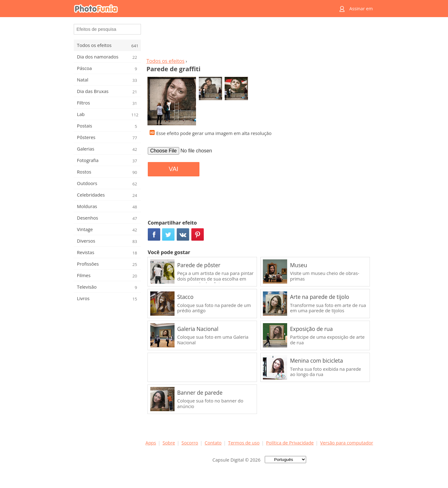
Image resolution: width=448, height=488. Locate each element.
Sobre (169, 443)
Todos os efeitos (166, 61)
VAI (173, 169)
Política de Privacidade (290, 443)
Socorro (190, 443)
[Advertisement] (259, 39)
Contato (213, 443)
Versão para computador (347, 443)
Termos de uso (244, 443)
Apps (151, 443)
